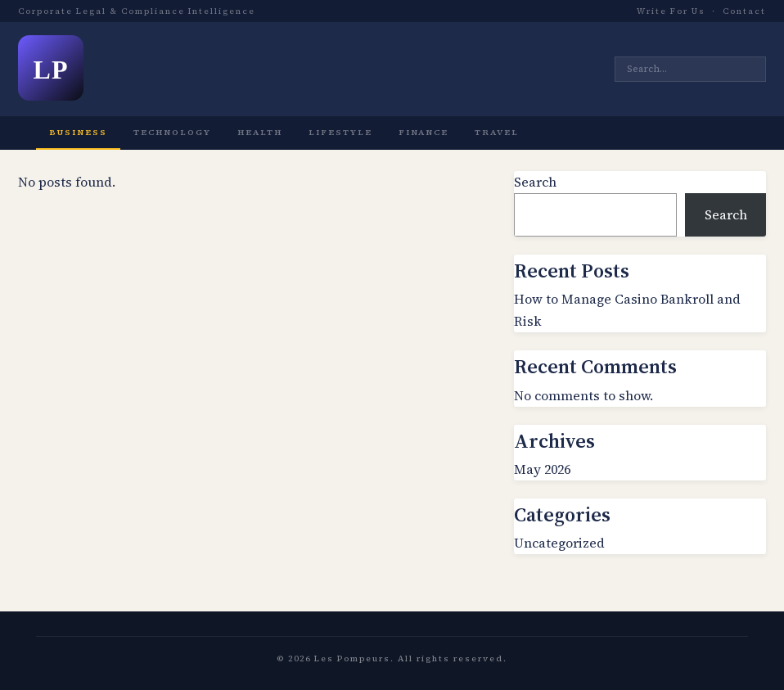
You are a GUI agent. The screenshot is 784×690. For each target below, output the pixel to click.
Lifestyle (340, 132)
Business (78, 132)
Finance (424, 132)
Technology (172, 132)
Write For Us (671, 11)
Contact (744, 11)
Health (260, 132)
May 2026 (542, 469)
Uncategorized (559, 543)
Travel (497, 132)
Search (535, 182)
